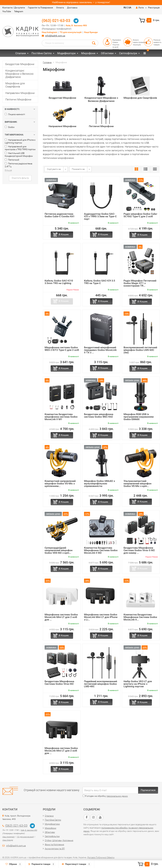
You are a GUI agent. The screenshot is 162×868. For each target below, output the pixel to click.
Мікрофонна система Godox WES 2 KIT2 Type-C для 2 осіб (62, 349)
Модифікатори (66, 53)
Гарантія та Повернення (40, 8)
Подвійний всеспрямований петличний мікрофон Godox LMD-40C (101, 684)
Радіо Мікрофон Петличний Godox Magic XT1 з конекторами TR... (140, 283)
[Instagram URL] (93, 817)
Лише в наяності (15, 114)
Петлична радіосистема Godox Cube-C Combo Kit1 (60, 215)
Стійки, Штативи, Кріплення (59, 840)
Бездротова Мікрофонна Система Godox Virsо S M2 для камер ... (139, 550)
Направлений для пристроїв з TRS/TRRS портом (20, 148)
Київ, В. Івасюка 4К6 (76, 25)
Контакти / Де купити (14, 8)
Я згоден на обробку (105, 796)
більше (8, 170)
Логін (140, 8)
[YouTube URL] (100, 817)
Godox (10, 127)
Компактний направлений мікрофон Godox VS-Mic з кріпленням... (60, 483)
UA (130, 8)
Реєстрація (154, 8)
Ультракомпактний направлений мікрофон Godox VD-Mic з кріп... (137, 483)
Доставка (72, 8)
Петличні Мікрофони (18, 99)
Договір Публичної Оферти (101, 857)
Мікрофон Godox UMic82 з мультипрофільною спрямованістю (99, 483)
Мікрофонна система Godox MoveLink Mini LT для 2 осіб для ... (61, 617)
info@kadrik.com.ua (55, 36)
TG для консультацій (71, 32)
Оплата (60, 8)
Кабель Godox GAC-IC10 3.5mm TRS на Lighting (59, 282)
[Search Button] (94, 43)
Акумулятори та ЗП (55, 849)
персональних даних (117, 796)
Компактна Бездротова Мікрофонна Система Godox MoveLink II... (140, 617)
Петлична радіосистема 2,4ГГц (19, 165)
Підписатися (148, 790)
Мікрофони (88, 53)
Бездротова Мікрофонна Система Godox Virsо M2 (59, 683)
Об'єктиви (107, 53)
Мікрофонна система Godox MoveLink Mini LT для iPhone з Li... (101, 617)
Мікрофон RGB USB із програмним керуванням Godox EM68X (139, 417)
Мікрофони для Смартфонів (15, 85)
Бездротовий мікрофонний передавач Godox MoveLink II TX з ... (100, 350)
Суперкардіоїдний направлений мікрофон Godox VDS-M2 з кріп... (59, 550)
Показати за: (78, 169)
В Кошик (64, 234)
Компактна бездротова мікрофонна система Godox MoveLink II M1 (61, 417)
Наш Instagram (49, 32)
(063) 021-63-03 (56, 21)
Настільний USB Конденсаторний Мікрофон (19, 155)
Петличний (12, 160)
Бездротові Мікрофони (20, 64)
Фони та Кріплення (54, 844)
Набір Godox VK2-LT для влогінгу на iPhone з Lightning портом (138, 684)
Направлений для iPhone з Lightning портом (20, 141)
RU (125, 8)
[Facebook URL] (87, 817)
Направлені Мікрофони (20, 93)
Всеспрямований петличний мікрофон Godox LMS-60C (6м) (140, 350)
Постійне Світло (42, 53)
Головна (47, 62)
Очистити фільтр (20, 178)
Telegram (19, 11)
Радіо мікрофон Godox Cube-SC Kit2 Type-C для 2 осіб (141, 215)
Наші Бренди (91, 32)
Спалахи (21, 53)
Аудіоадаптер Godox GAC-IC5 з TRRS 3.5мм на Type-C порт (100, 216)
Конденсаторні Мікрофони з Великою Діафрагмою (19, 74)
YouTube (7, 11)
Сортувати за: (54, 169)
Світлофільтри (128, 53)
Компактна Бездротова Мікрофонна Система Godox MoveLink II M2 (101, 550)
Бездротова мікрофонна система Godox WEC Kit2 (99, 415)
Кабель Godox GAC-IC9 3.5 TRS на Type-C (100, 282)
